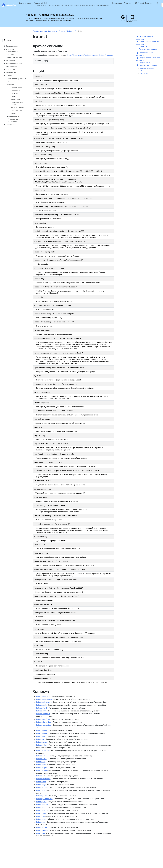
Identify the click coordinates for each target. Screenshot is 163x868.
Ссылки (62, 31)
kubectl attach (42, 708)
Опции (142, 71)
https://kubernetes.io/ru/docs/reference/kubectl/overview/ (90, 55)
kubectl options (42, 787)
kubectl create (42, 742)
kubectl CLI (72, 31)
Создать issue (143, 47)
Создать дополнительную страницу (148, 43)
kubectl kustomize (43, 779)
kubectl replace (42, 805)
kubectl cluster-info (44, 722)
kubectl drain (41, 759)
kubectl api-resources (45, 699)
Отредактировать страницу (145, 38)
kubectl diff (41, 756)
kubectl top (41, 822)
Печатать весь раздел (147, 49)
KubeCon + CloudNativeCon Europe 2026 (50, 15)
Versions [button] (128, 3)
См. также (144, 73)
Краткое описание (147, 68)
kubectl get (41, 776)
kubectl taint (41, 819)
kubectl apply (41, 705)
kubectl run (41, 810)
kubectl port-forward (44, 799)
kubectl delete (42, 745)
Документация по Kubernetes (45, 31)
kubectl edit (41, 762)
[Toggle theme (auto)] (158, 3)
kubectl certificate (43, 719)
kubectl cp (40, 739)
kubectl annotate (43, 696)
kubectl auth (41, 711)
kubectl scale (41, 813)
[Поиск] (14, 40)
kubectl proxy (42, 802)
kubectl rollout (42, 807)
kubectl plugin (42, 796)
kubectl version (42, 830)
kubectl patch (42, 790)
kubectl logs (41, 785)
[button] (144, 3)
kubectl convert (42, 733)
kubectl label (41, 782)
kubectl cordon (42, 736)
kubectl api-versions (44, 702)
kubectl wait (41, 833)
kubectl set (41, 816)
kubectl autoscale (43, 714)
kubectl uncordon (43, 827)
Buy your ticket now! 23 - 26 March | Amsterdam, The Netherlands (48, 20)
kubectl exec (41, 765)
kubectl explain (42, 767)
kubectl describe (43, 750)
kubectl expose (42, 770)
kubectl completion (44, 725)
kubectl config (42, 730)
